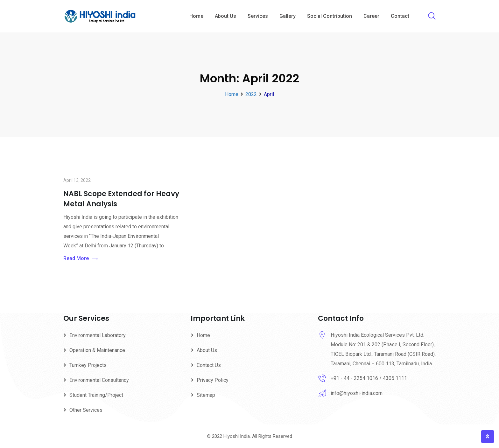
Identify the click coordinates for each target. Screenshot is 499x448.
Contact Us (209, 365)
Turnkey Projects (88, 365)
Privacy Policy (213, 380)
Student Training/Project (96, 395)
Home (196, 16)
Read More (81, 259)
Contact (400, 16)
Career (371, 16)
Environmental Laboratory (98, 335)
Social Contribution (330, 16)
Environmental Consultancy (99, 380)
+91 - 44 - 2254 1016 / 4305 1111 (369, 378)
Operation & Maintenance (97, 350)
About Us (225, 16)
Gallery (288, 16)
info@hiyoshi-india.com (357, 393)
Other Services (86, 410)
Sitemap (206, 395)
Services (258, 16)
